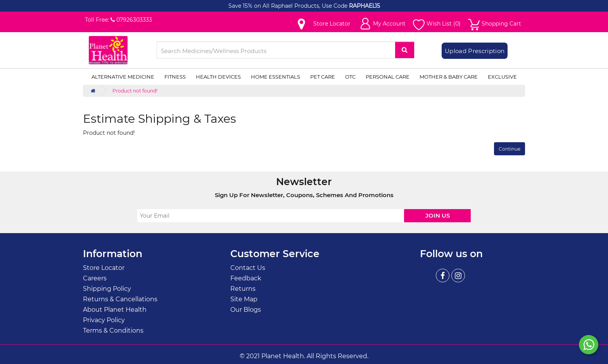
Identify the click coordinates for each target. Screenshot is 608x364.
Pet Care (323, 77)
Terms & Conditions (113, 331)
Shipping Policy (107, 289)
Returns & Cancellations (120, 299)
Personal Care (388, 77)
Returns (243, 289)
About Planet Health (115, 310)
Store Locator (104, 268)
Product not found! (135, 91)
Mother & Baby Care (449, 77)
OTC (350, 77)
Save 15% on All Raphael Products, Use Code (289, 6)
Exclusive (502, 77)
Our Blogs (246, 310)
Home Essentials (275, 77)
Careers (95, 278)
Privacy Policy (104, 320)
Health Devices (218, 77)
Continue (510, 149)
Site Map (244, 299)
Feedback (246, 278)
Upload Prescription (475, 51)
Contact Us (248, 268)
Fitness (175, 77)
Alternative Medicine (123, 77)
